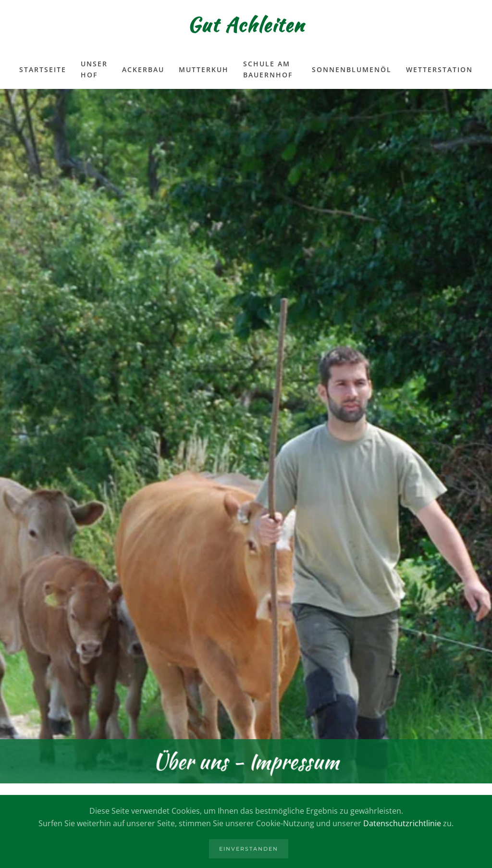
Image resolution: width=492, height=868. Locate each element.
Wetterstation (439, 69)
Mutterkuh (204, 69)
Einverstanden (249, 849)
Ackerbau (143, 69)
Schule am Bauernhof (268, 69)
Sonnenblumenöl (352, 69)
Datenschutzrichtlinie (402, 823)
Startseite (43, 69)
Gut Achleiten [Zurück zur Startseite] (246, 25)
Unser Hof (94, 69)
